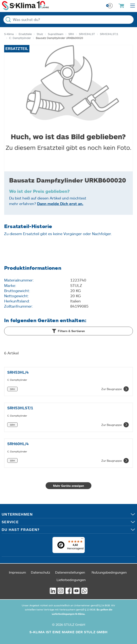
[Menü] (82, 539)
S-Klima (9, 34)
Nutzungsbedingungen (109, 572)
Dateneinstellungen (70, 572)
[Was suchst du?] (68, 20)
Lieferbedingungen (71, 580)
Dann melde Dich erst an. (60, 204)
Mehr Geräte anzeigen (68, 486)
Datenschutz (41, 572)
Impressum (17, 572)
